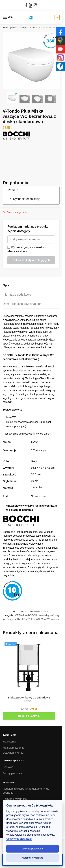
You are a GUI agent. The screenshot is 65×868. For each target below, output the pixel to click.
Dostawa (8, 767)
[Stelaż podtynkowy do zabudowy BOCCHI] (29, 667)
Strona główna (10, 28)
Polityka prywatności (15, 799)
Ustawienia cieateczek (19, 839)
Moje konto (9, 741)
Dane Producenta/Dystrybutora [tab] (23, 304)
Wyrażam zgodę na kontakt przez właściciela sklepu (28, 249)
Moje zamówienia (13, 748)
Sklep (23, 28)
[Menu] (8, 17)
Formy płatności (12, 773)
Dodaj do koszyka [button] (29, 716)
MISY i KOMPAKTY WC (27, 619)
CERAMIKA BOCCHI (26, 615)
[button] (55, 37)
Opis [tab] (6, 285)
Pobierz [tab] (12, 190)
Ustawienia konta (13, 753)
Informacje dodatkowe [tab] (17, 295)
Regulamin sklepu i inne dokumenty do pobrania (26, 791)
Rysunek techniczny (26, 199)
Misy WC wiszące (50, 619)
